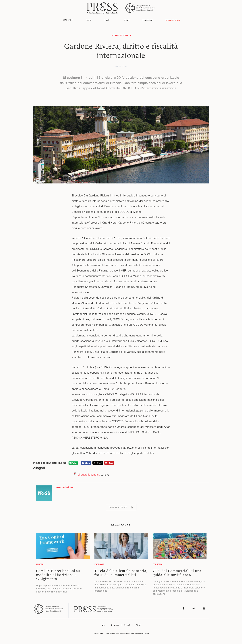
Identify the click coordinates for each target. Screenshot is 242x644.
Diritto (107, 20)
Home (103, 625)
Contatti (127, 625)
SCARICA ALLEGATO (118, 507)
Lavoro (126, 20)
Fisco (89, 20)
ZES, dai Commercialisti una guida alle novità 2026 (177, 573)
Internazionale (173, 20)
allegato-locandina (89, 475)
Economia (148, 20)
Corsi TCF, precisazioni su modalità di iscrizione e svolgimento (58, 575)
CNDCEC (68, 20)
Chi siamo (115, 625)
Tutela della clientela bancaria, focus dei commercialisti (121, 573)
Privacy (139, 625)
